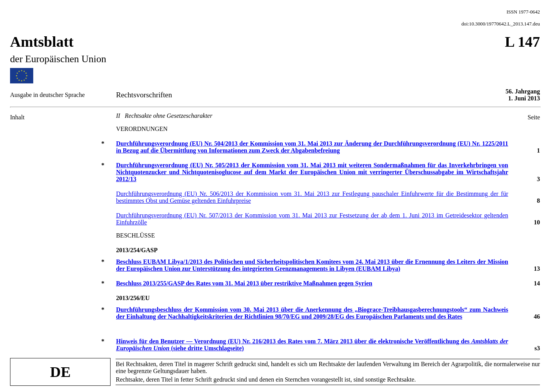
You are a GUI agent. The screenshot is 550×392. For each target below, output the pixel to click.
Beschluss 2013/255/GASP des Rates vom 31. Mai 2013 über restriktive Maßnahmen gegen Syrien (244, 283)
